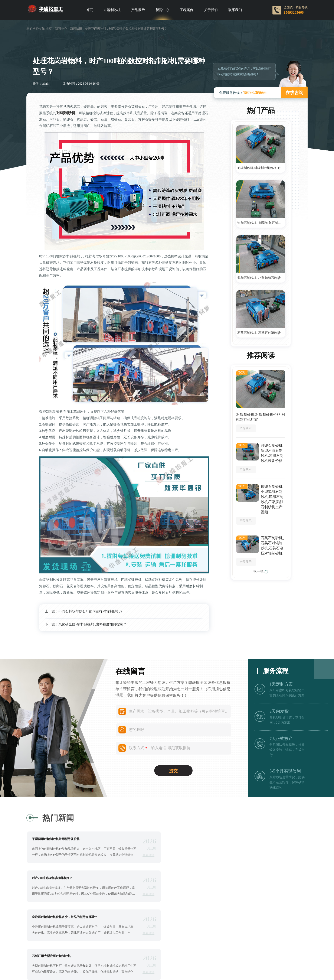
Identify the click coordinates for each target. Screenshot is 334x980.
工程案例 (187, 10)
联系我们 (235, 10)
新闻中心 (162, 10)
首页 (89, 10)
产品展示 (138, 10)
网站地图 (255, 965)
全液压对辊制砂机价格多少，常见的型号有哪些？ (65, 878)
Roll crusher (144, 971)
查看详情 (145, 855)
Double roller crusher (198, 971)
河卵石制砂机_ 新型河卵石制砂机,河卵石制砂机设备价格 (261, 223)
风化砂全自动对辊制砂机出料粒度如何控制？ (92, 624)
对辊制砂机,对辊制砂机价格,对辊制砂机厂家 (261, 168)
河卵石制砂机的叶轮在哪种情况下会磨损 (209, 918)
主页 (49, 29)
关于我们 (211, 10)
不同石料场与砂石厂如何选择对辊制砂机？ (91, 611)
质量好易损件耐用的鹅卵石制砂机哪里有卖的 (62, 918)
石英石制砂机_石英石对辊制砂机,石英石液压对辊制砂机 (261, 333)
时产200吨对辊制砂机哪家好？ (202, 839)
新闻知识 (76, 29)
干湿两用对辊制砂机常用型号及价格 (56, 839)
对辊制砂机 (112, 10)
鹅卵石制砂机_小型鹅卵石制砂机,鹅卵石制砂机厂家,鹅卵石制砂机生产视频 (261, 278)
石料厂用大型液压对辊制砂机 (202, 878)
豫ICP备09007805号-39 (189, 965)
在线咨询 (294, 93)
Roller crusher (168, 971)
